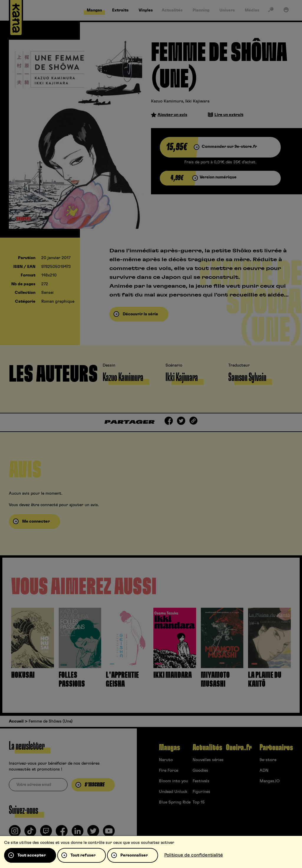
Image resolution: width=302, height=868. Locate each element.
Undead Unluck (173, 792)
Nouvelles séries (208, 760)
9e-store (268, 760)
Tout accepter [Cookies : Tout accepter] (32, 855)
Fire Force (169, 771)
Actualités (207, 748)
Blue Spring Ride (175, 802)
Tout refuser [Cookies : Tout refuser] (83, 855)
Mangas (169, 748)
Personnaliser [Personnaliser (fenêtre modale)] (134, 855)
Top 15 (199, 802)
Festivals (201, 781)
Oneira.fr (239, 748)
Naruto (166, 760)
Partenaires (276, 748)
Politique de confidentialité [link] (194, 855)
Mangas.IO (270, 781)
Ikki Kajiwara (197, 101)
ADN (264, 771)
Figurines (201, 792)
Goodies (200, 771)
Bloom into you (174, 781)
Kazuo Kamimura (167, 101)
